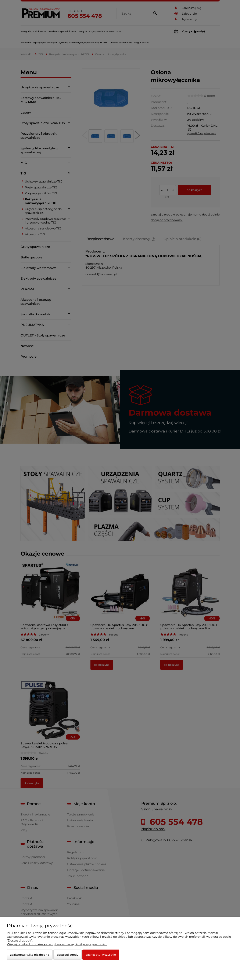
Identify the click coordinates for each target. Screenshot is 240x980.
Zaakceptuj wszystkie (101, 955)
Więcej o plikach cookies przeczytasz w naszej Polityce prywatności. (57, 944)
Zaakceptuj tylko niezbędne (30, 955)
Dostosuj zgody (67, 955)
